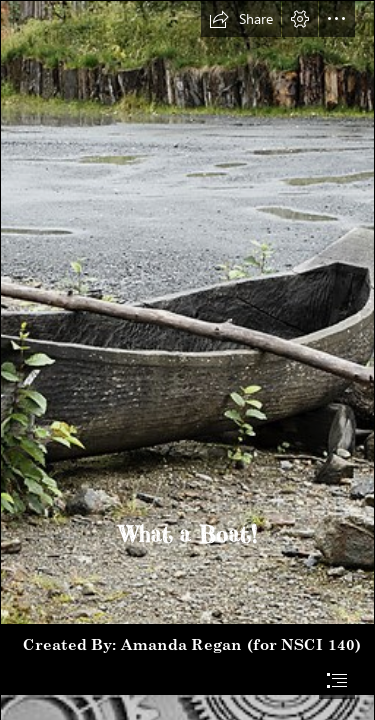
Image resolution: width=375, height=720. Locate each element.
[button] (241, 19)
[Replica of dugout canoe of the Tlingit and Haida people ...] (187, 312)
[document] (187, 360)
